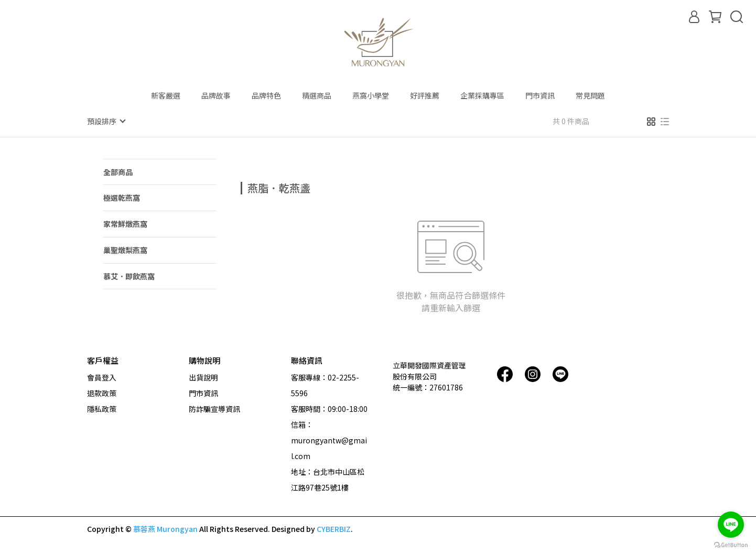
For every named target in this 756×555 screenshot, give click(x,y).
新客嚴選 (166, 95)
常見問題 (590, 95)
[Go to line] (731, 525)
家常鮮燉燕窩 (125, 223)
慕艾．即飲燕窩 (129, 276)
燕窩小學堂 (371, 95)
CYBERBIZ (334, 528)
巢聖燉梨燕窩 (125, 249)
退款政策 (102, 393)
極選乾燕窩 (122, 197)
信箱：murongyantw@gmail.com (329, 440)
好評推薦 (425, 95)
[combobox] (260, 187)
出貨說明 (203, 377)
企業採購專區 (482, 95)
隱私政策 (102, 408)
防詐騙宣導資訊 (214, 408)
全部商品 (118, 171)
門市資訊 (540, 95)
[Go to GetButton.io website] (731, 545)
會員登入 (102, 377)
